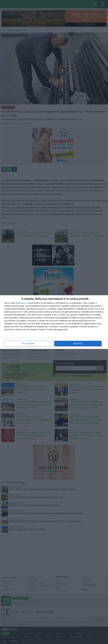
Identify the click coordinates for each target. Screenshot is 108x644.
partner (24, 303)
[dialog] (54, 322)
